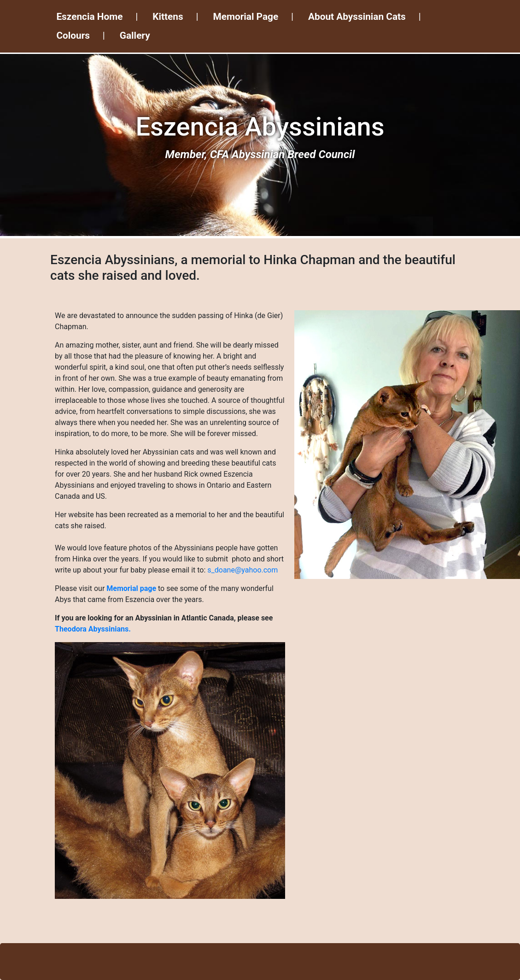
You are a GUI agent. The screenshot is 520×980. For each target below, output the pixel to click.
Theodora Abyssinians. (93, 629)
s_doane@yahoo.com (242, 570)
